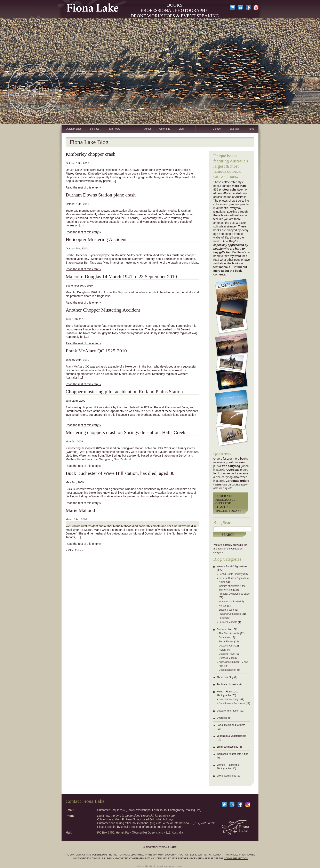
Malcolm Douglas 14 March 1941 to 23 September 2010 (121, 276)
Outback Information (228, 711)
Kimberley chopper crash (91, 154)
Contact (217, 129)
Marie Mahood (80, 510)
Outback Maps (227, 658)
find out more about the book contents (230, 271)
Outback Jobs (226, 646)
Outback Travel (227, 654)
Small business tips (227, 747)
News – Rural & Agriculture (232, 566)
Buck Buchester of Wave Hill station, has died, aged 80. (121, 473)
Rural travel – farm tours (232, 703)
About (148, 129)
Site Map (235, 129)
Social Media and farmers (231, 725)
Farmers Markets (228, 622)
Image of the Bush (229, 602)
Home (251, 129)
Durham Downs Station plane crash (101, 195)
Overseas (222, 718)
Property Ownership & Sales (234, 594)
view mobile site (145, 866)
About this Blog (225, 677)
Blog (181, 129)
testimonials (222, 267)
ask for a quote (223, 488)
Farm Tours (114, 129)
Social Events (226, 642)
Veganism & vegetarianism (231, 736)
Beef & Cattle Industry (231, 574)
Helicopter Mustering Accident (96, 239)
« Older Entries (74, 550)
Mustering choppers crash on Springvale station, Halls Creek (126, 432)
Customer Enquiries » (111, 810)
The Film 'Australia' (229, 633)
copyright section (236, 858)
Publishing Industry (227, 684)
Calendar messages (230, 699)
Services (95, 129)
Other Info (165, 129)
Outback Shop (74, 129)
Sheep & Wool (227, 610)
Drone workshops (226, 776)
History (222, 650)
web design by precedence (170, 866)
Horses (223, 606)
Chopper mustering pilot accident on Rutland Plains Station (124, 392)
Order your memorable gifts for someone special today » (229, 503)
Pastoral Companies (230, 614)
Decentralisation (227, 670)
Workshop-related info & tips (232, 754)
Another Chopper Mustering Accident (103, 310)
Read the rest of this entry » (83, 187)
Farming (223, 618)
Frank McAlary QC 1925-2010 (96, 351)
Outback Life (224, 629)
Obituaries (224, 637)
